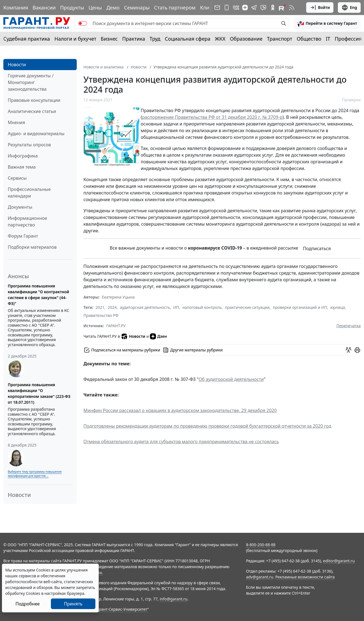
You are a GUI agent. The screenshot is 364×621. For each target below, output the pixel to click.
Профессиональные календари (29, 193)
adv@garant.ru (260, 577)
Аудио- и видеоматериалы (36, 134)
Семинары (137, 8)
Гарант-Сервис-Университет (121, 609)
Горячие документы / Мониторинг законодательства (31, 82)
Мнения (16, 122)
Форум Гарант (23, 236)
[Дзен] (245, 8)
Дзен (158, 336)
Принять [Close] (73, 604)
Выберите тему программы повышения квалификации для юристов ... (35, 474)
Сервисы (17, 178)
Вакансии (44, 8)
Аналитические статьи (32, 111)
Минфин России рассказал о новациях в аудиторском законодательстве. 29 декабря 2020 (180, 410)
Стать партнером (175, 8)
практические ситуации (247, 307)
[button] (327, 23)
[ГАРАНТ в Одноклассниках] (273, 8)
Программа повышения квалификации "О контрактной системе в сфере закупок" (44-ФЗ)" (39, 295)
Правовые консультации (34, 100)
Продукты (72, 8)
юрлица (338, 307)
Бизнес (109, 39)
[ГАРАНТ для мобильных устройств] (227, 8)
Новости (17, 65)
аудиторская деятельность (145, 307)
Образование (246, 39)
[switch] (83, 23)
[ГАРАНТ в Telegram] (254, 8)
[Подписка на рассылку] (217, 8)
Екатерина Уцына (118, 297)
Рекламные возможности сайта (305, 577)
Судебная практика (27, 39)
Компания (16, 8)
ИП (176, 307)
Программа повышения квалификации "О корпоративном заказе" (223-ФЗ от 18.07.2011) (39, 393)
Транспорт (280, 39)
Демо (113, 8)
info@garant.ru (174, 599)
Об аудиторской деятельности (231, 379)
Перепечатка (348, 326)
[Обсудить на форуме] (348, 350)
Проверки (351, 100)
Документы (20, 207)
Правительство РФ (101, 315)
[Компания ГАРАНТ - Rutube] (282, 8)
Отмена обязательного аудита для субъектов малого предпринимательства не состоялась (181, 442)
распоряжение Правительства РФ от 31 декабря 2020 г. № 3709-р (212, 117)
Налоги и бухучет (75, 39)
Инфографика (23, 156)
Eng (349, 8)
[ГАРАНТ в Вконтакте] (236, 8)
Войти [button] (320, 8)
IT (328, 39)
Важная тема (22, 167)
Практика (133, 39)
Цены (95, 8)
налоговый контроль (202, 307)
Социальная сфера (188, 39)
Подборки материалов (32, 247)
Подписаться (317, 248)
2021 (100, 307)
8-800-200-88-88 (261, 545)
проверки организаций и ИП (300, 307)
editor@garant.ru (339, 561)
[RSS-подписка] (292, 8)
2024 (112, 307)
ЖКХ (220, 39)
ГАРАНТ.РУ (116, 326)
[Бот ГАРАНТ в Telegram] (263, 8)
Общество (309, 39)
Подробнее (27, 604)
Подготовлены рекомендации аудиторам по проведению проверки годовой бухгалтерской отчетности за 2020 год (207, 426)
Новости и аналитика (103, 67)
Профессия (348, 39)
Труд (155, 39)
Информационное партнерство (27, 221)
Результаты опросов (29, 145)
